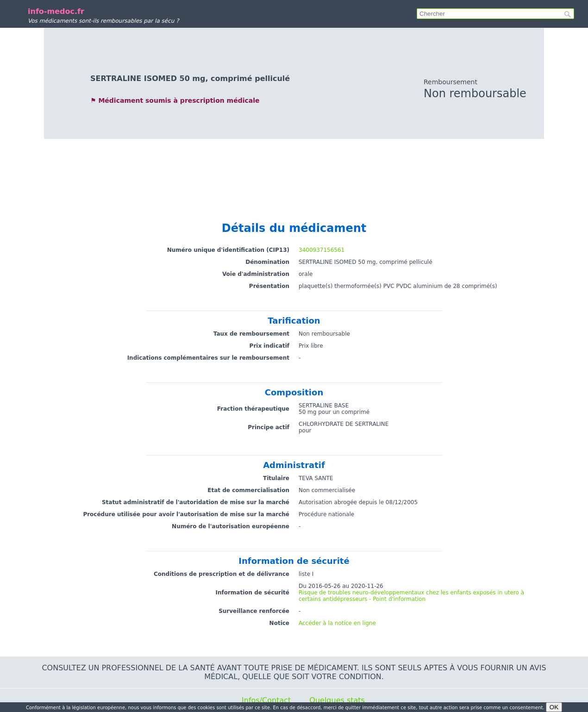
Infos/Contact (266, 700)
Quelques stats (337, 700)
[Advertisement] (294, 171)
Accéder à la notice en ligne (337, 623)
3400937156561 (322, 250)
